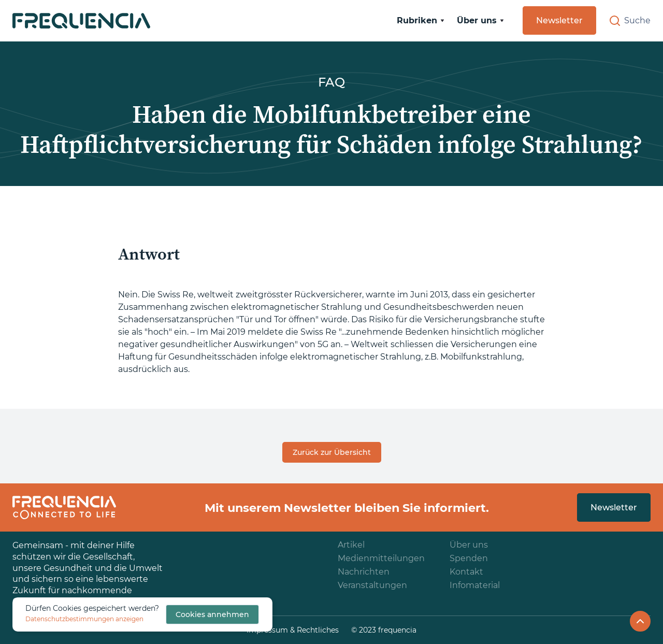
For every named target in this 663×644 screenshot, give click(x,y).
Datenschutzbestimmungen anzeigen (84, 619)
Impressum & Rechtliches (293, 630)
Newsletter (559, 20)
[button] (421, 21)
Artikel (351, 545)
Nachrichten (364, 572)
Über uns (469, 545)
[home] (81, 21)
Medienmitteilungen (381, 558)
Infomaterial (475, 585)
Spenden (469, 558)
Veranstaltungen (372, 585)
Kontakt (466, 572)
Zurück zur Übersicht (332, 452)
